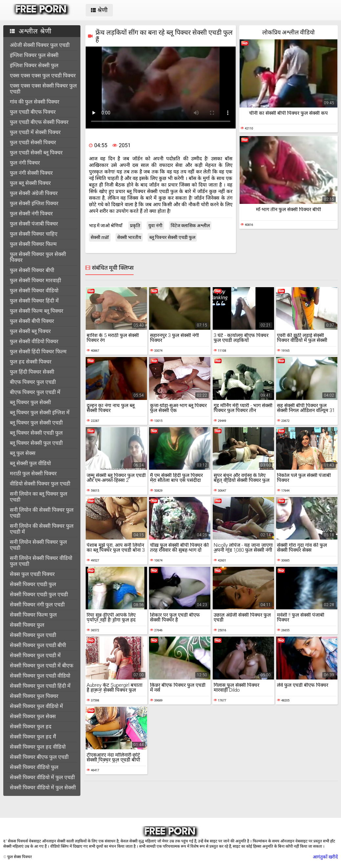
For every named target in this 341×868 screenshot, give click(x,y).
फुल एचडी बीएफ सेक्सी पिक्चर (39, 122)
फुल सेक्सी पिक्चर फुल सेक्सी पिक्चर (38, 257)
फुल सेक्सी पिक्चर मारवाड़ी (35, 280)
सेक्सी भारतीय (129, 237)
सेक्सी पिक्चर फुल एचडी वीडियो (40, 676)
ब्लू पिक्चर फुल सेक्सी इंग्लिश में (40, 413)
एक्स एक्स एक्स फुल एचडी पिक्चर (43, 76)
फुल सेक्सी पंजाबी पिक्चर (34, 224)
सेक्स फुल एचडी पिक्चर (32, 574)
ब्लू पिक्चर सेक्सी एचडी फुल (36, 433)
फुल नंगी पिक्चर (25, 163)
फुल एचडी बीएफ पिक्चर (33, 112)
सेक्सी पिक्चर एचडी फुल (33, 584)
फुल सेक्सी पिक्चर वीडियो (34, 291)
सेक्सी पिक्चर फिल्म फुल (33, 615)
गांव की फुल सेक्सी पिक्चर (35, 102)
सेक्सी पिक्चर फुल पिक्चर (34, 696)
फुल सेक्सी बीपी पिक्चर (32, 321)
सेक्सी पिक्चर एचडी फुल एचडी (39, 594)
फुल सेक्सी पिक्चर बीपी (32, 270)
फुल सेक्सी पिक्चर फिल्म (33, 244)
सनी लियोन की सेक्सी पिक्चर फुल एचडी (42, 513)
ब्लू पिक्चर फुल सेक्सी (30, 402)
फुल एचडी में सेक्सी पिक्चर (35, 132)
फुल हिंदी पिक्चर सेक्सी (32, 372)
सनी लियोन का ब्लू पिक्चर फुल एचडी (39, 497)
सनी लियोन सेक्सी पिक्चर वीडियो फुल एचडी (41, 561)
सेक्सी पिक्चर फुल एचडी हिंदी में (40, 686)
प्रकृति (135, 226)
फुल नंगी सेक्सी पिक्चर (31, 173)
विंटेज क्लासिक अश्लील (190, 226)
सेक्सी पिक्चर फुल (27, 625)
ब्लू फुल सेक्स (23, 453)
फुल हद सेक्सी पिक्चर (31, 362)
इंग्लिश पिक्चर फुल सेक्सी (34, 55)
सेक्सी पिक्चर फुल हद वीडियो (38, 747)
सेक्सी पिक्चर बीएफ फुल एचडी (39, 757)
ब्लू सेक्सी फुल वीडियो (30, 463)
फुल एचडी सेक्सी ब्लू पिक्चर (36, 153)
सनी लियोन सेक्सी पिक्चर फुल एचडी (38, 545)
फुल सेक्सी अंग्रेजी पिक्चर (34, 193)
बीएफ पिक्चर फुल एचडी (33, 382)
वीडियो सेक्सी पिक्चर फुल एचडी (40, 484)
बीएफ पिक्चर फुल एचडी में (35, 392)
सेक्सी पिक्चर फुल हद (31, 727)
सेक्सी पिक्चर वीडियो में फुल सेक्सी (43, 788)
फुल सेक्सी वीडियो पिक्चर (34, 341)
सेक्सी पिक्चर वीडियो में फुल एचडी (42, 777)
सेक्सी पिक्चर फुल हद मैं (33, 737)
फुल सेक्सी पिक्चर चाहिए (34, 234)
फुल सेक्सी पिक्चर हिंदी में (34, 301)
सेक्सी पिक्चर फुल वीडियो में (36, 706)
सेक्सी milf (100, 237)
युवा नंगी (155, 226)
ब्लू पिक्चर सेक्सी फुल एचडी (36, 443)
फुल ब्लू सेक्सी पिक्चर (30, 183)
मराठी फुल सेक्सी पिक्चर (33, 473)
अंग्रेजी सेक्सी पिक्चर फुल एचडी (40, 45)
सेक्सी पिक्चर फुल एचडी (33, 635)
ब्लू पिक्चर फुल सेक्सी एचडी (36, 423)
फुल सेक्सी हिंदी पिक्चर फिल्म (38, 352)
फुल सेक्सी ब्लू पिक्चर (30, 331)
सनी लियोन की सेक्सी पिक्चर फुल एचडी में (42, 529)
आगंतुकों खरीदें (325, 857)
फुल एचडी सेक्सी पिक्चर (33, 142)
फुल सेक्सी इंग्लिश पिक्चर (34, 203)
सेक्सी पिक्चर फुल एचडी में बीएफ (42, 666)
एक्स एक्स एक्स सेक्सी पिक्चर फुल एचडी (43, 89)
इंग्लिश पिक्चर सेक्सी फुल (34, 65)
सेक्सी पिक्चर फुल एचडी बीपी (38, 645)
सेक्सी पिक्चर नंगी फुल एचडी (37, 605)
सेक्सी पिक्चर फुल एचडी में (35, 655)
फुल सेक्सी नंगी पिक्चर (31, 214)
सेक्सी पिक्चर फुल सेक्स (33, 716)
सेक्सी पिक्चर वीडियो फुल (34, 767)
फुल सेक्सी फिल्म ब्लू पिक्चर (37, 311)
